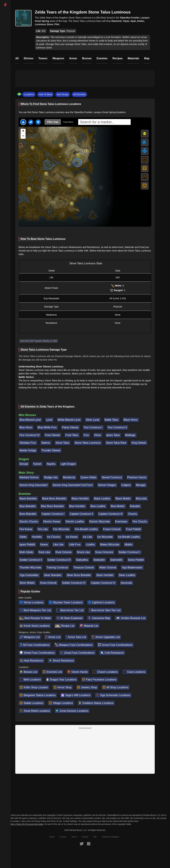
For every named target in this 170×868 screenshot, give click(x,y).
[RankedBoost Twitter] (82, 844)
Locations (29, 94)
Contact (63, 837)
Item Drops (63, 94)
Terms (74, 837)
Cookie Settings (70, 821)
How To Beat (45, 94)
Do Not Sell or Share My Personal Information (23, 824)
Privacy (85, 837)
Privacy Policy (40, 821)
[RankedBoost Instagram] (89, 844)
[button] (61, 145)
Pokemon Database (110, 837)
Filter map (53, 122)
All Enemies (80, 94)
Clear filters (68, 122)
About (52, 837)
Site (95, 837)
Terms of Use (56, 821)
